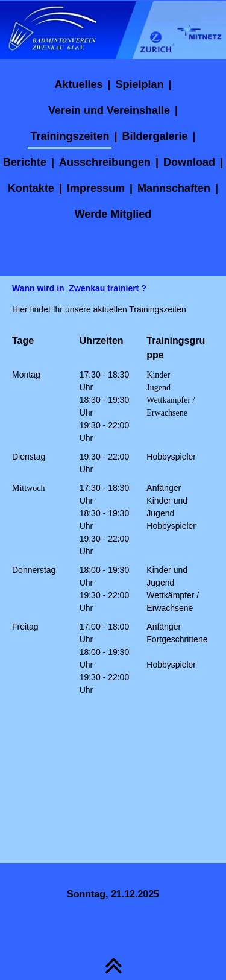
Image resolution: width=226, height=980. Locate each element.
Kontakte (31, 188)
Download (189, 162)
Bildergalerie (155, 136)
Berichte (25, 162)
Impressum (96, 188)
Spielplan (140, 84)
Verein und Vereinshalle (109, 110)
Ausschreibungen (105, 162)
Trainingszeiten (70, 136)
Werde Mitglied (113, 214)
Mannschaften (174, 188)
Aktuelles (78, 84)
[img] (113, 30)
